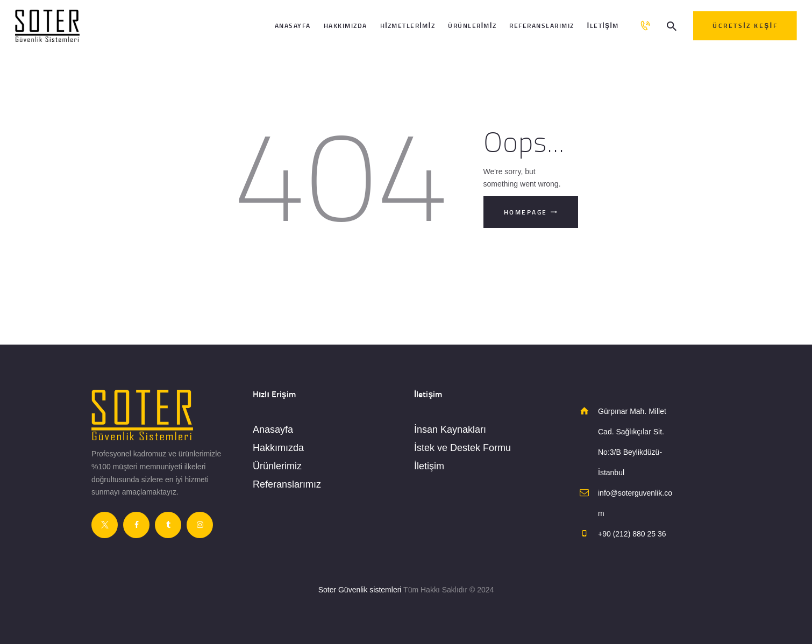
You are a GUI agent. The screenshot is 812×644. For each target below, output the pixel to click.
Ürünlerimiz (277, 466)
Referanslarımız (287, 484)
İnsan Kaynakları (450, 430)
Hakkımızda (278, 448)
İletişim (429, 466)
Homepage (526, 212)
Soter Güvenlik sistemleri (360, 590)
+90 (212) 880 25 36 (632, 534)
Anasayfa (273, 430)
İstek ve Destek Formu (462, 448)
